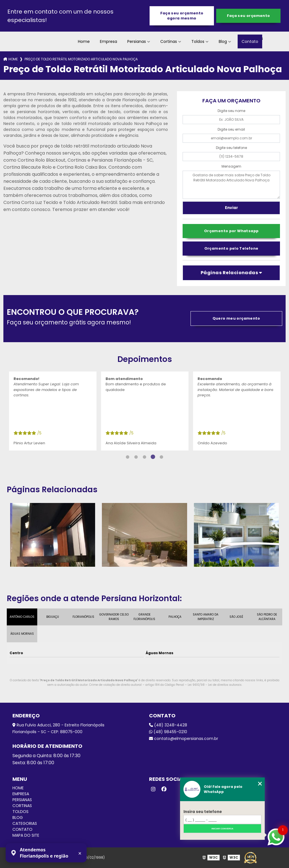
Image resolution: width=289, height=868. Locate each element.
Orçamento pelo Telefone (231, 248)
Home (84, 41)
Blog (223, 41)
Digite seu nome (231, 111)
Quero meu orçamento (236, 318)
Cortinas (169, 41)
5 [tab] (161, 457)
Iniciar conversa (222, 829)
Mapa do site (26, 835)
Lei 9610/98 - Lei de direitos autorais (215, 685)
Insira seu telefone (203, 812)
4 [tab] (153, 457)
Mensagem (231, 166)
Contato (250, 41)
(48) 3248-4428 (168, 725)
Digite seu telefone (231, 148)
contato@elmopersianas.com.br (184, 739)
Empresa (109, 41)
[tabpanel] (53, 411)
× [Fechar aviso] (80, 853)
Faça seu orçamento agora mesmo (182, 16)
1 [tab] (128, 457)
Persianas (137, 41)
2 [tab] (136, 457)
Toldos (198, 41)
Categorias (25, 823)
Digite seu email (231, 129)
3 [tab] (144, 457)
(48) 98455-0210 (168, 732)
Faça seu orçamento (249, 16)
